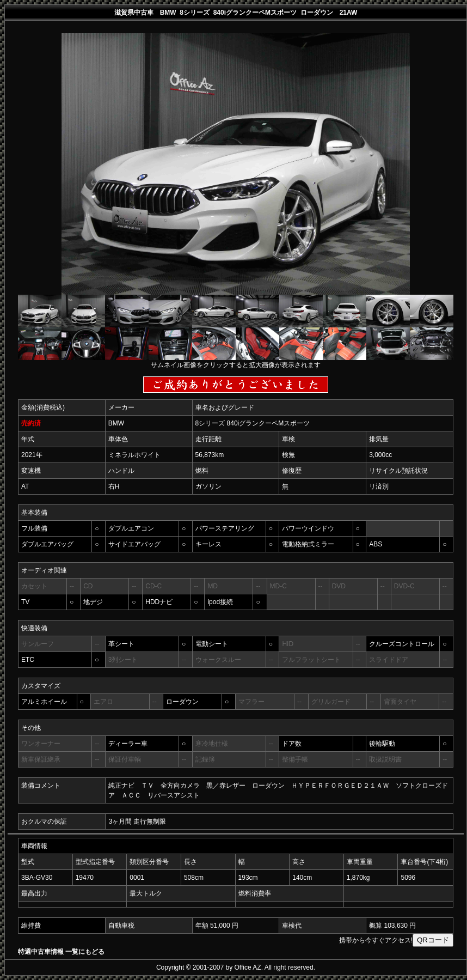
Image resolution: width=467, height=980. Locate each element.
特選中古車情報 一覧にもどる (61, 952)
